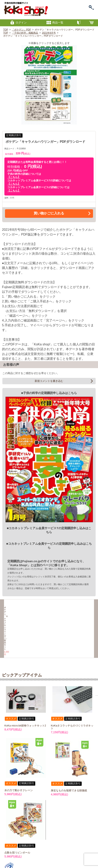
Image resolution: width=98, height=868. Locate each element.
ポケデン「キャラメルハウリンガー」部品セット (15, 620)
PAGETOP (90, 843)
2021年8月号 (49, 33)
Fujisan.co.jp (31, 561)
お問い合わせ (27, 850)
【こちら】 (14, 177)
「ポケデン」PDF (21, 30)
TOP (6, 30)
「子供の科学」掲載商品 (25, 33)
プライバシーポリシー (68, 850)
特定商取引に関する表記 (46, 850)
